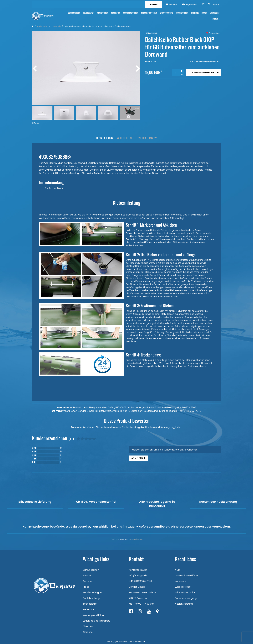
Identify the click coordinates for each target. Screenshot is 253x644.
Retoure (87, 581)
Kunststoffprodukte (149, 13)
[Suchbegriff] (89, 5)
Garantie (88, 632)
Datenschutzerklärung (187, 576)
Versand (88, 576)
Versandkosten (136, 539)
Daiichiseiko (215, 13)
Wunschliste (213, 33)
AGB (177, 570)
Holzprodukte (88, 13)
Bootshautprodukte (130, 13)
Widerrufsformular (185, 593)
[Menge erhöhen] (182, 71)
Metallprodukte (182, 13)
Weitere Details (126, 138)
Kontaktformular (138, 570)
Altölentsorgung (184, 604)
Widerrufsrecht (183, 587)
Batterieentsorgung (186, 598)
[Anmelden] (172, 4)
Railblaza (195, 13)
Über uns (88, 626)
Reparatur (89, 610)
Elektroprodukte (167, 13)
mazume (216, 19)
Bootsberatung (91, 598)
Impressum (181, 581)
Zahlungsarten (91, 570)
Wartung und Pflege (94, 615)
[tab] (104, 138)
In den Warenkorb (205, 73)
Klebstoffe (115, 13)
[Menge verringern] (182, 75)
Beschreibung (104, 138)
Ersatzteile (56, 26)
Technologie (90, 604)
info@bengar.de (138, 576)
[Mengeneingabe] (176, 73)
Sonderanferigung (93, 593)
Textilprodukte (102, 13)
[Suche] (154, 5)
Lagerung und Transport (96, 621)
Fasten (204, 13)
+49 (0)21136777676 (140, 581)
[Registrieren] (189, 4)
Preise (86, 587)
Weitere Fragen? (148, 138)
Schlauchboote (74, 13)
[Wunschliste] (202, 4)
